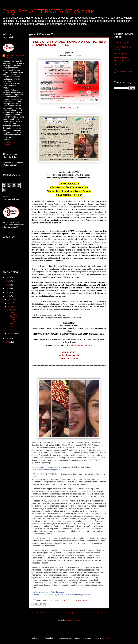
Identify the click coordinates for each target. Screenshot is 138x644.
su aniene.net (69, 352)
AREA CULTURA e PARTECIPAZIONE (122, 59)
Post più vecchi (99, 612)
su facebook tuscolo (69, 355)
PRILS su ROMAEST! (69, 108)
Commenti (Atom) (73, 620)
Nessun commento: (83, 600)
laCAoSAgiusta (120, 54)
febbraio (12, 333)
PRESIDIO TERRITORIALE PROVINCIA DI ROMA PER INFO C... (12, 319)
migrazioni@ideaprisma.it (81, 345)
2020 (8, 277)
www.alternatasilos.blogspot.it (47, 470)
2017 (8, 285)
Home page (69, 612)
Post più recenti (39, 612)
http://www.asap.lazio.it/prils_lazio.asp (48, 592)
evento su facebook (69, 359)
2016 (8, 289)
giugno (11, 299)
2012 (8, 342)
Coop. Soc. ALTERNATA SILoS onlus (48, 11)
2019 (8, 281)
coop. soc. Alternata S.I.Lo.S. (15, 57)
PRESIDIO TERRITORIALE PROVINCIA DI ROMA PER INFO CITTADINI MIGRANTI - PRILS (69, 43)
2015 (8, 292)
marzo (11, 307)
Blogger (108, 638)
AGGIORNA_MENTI (123, 42)
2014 (8, 296)
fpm (93, 638)
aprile (10, 303)
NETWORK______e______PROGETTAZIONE (125, 70)
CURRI (117, 65)
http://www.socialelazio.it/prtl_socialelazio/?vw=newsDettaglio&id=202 (61, 595)
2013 (8, 338)
